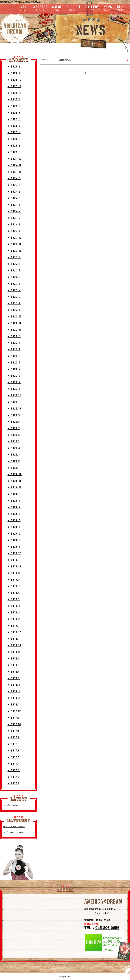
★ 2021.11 (14, 402)
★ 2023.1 (14, 310)
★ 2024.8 (14, 185)
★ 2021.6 (14, 435)
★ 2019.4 (14, 606)
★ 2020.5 (14, 521)
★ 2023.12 (15, 238)
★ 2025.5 (14, 126)
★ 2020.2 (14, 540)
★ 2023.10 (15, 251)
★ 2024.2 (14, 225)
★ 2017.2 (14, 777)
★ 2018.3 (14, 692)
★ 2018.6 (14, 672)
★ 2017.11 (14, 718)
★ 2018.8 (14, 659)
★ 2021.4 (14, 448)
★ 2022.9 (14, 336)
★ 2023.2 (14, 304)
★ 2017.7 (14, 744)
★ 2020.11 (14, 481)
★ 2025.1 (14, 152)
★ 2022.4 (14, 369)
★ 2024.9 (14, 179)
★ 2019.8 (14, 580)
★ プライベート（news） (14, 832)
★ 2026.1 (14, 73)
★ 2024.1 (14, 231)
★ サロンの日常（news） (14, 827)
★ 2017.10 (14, 724)
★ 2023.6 (14, 277)
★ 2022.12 (15, 317)
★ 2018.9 (14, 652)
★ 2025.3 (14, 139)
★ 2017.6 (14, 751)
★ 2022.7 (14, 350)
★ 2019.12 (14, 553)
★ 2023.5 (14, 284)
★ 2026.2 (14, 67)
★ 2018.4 (14, 685)
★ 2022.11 (14, 323)
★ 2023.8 (14, 264)
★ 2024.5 (14, 205)
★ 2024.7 (14, 192)
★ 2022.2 (14, 382)
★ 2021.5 (14, 442)
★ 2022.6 (14, 356)
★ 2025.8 (14, 106)
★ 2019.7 (14, 586)
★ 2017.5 (14, 757)
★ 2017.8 (14, 738)
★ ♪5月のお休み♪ (11, 805)
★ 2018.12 (14, 632)
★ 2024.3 (14, 218)
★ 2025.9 (14, 100)
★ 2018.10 (14, 646)
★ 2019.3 (14, 613)
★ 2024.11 (14, 165)
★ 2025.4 (14, 132)
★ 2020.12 (15, 474)
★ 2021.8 (14, 422)
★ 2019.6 (14, 593)
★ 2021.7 (14, 428)
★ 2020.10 (15, 488)
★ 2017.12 (14, 711)
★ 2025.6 (14, 119)
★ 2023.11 (14, 244)
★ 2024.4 (14, 211)
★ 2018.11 (14, 639)
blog (121, 8)
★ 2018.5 (14, 678)
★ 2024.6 (14, 198)
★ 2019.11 (14, 560)
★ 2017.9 (14, 731)
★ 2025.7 (14, 113)
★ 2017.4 (14, 764)
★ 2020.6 (14, 514)
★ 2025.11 (14, 86)
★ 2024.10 (15, 172)
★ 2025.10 (15, 93)
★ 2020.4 (14, 527)
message (40, 8)
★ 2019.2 (14, 619)
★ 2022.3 (14, 376)
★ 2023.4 (14, 290)
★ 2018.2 (14, 698)
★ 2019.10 (14, 567)
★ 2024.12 (15, 159)
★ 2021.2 (14, 461)
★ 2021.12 (14, 396)
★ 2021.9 (14, 415)
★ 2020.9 (14, 494)
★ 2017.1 (13, 784)
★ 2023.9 (14, 258)
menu (17, 8)
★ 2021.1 (14, 468)
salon (57, 8)
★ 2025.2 (14, 146)
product (74, 8)
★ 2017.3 (14, 770)
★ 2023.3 (14, 297)
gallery (92, 8)
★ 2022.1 (14, 389)
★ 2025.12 (15, 80)
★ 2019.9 (14, 573)
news (108, 8)
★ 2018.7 (14, 665)
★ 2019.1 (14, 626)
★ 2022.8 (14, 343)
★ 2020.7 (14, 507)
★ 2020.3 (14, 534)
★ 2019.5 (14, 599)
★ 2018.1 (14, 705)
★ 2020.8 (14, 501)
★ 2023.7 (14, 271)
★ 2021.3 (14, 455)
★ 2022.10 (15, 330)
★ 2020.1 (14, 547)
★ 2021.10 (14, 409)
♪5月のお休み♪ (64, 60)
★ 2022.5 (14, 363)
